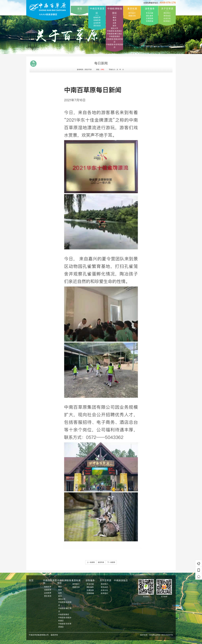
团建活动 (132, 16)
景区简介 (167, 13)
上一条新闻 (91, 562)
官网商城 (150, 21)
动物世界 (97, 20)
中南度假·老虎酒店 (115, 31)
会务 (115, 23)
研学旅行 (132, 13)
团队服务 (150, 16)
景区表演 (97, 26)
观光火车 (115, 28)
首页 (80, 9)
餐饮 (115, 17)
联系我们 (167, 21)
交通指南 (150, 18)
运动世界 (97, 23)
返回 (33, 64)
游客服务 (150, 9)
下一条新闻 (111, 562)
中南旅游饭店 (121, 580)
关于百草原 (167, 9)
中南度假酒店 (115, 36)
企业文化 (167, 18)
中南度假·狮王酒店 (115, 34)
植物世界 (97, 17)
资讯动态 (167, 16)
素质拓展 (132, 9)
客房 (115, 20)
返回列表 (101, 562)
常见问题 (150, 13)
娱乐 (115, 26)
